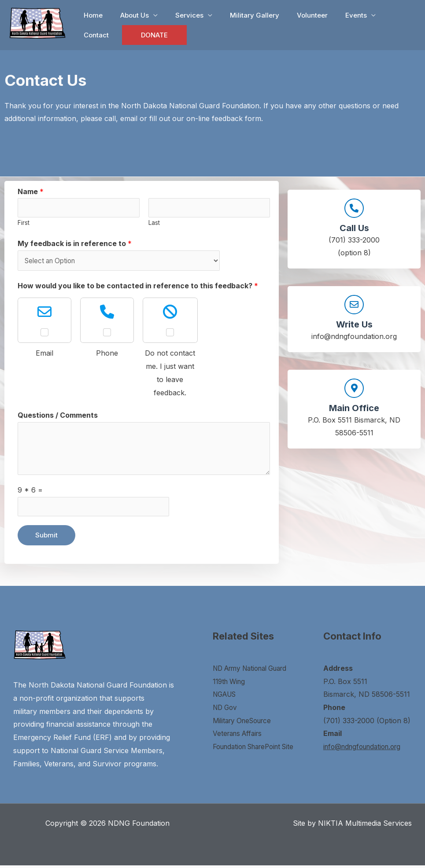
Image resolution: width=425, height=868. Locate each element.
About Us (128, 15)
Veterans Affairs (240, 736)
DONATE (109, 35)
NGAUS (226, 697)
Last (154, 224)
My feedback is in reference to (75, 244)
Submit (46, 538)
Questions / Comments (58, 417)
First (24, 224)
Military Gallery (239, 15)
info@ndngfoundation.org (366, 749)
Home (91, 15)
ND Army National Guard (255, 671)
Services (178, 15)
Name (31, 191)
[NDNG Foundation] (37, 22)
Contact (377, 15)
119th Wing (231, 684)
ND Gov (226, 710)
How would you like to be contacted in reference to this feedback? (138, 287)
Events (332, 15)
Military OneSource (245, 723)
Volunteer (292, 15)
